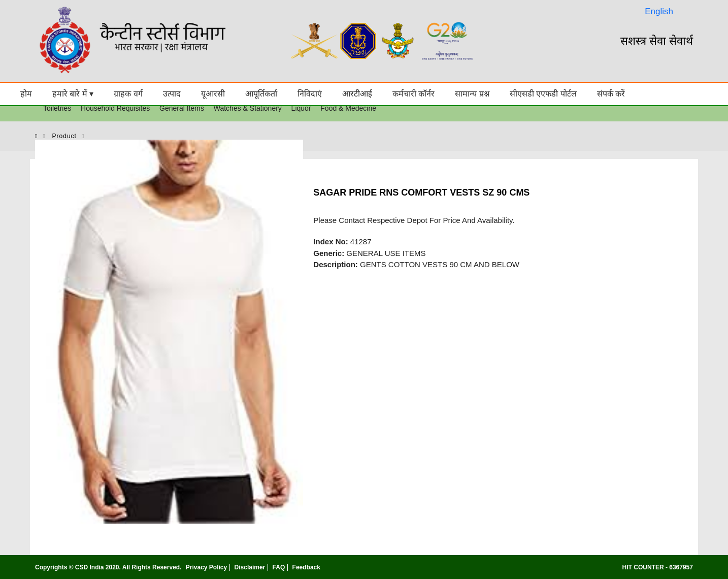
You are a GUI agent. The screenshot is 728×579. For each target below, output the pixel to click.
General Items (182, 108)
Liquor (301, 108)
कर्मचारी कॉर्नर (413, 94)
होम (26, 94)
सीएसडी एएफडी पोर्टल (543, 94)
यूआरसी (213, 94)
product (64, 136)
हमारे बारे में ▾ (73, 94)
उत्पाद (172, 94)
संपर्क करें (611, 94)
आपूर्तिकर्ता (261, 94)
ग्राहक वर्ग (128, 94)
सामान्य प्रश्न (472, 94)
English (659, 11)
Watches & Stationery (248, 108)
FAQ (279, 567)
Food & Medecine (348, 108)
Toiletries (57, 108)
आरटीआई (357, 94)
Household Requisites (115, 108)
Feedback (306, 567)
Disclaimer (250, 567)
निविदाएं (310, 94)
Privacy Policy (206, 567)
